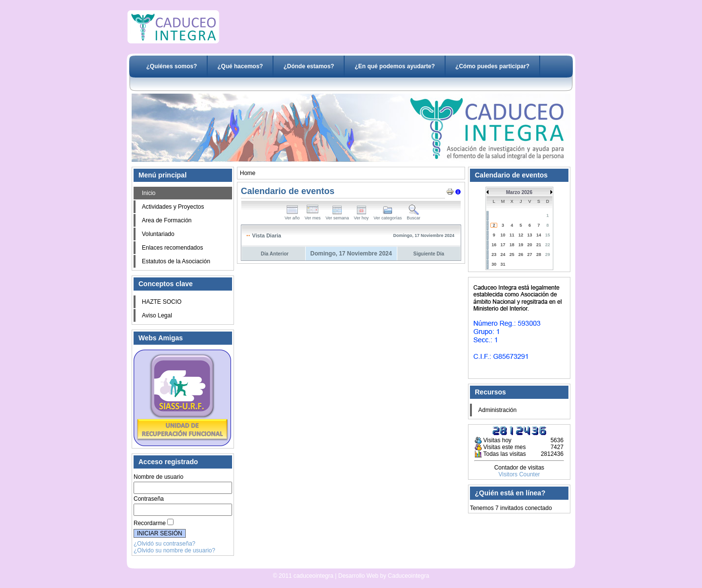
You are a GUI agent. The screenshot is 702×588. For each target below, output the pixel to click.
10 (503, 235)
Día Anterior (275, 254)
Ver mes (313, 216)
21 (539, 245)
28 (539, 255)
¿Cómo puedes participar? (492, 66)
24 (503, 255)
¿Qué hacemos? (240, 66)
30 (494, 264)
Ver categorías (388, 216)
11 (512, 235)
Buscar (413, 216)
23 (494, 255)
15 (547, 235)
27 (530, 255)
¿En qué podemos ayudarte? (395, 66)
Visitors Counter (519, 474)
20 (530, 245)
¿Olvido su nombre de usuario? (174, 550)
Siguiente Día (429, 254)
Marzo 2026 (519, 192)
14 (539, 235)
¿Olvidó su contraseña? (165, 544)
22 (547, 245)
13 (530, 235)
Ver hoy (361, 216)
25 (512, 255)
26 (521, 255)
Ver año (292, 216)
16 (494, 245)
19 (521, 245)
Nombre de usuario (158, 477)
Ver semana (337, 216)
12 (521, 235)
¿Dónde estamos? (309, 66)
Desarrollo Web (326, 565)
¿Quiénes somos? (172, 66)
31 (503, 264)
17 (503, 245)
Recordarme (150, 523)
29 (547, 255)
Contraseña (149, 499)
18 (512, 245)
